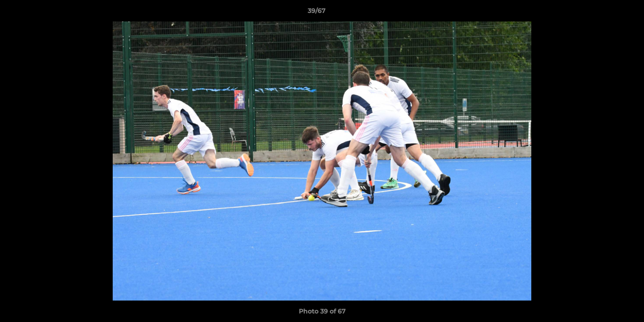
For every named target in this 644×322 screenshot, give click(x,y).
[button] (606, 13)
